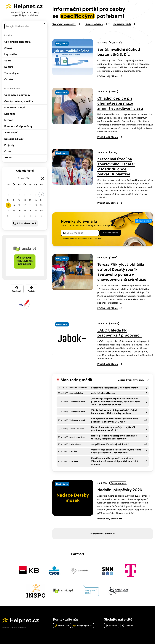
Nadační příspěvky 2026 (120, 490)
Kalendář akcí (25, 171)
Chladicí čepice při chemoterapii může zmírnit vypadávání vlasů (120, 103)
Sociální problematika (17, 42)
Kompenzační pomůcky (18, 126)
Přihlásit (110, 233)
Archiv (8, 158)
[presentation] (73, 57)
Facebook (17, 289)
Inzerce (9, 120)
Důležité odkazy (14, 139)
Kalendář (10, 114)
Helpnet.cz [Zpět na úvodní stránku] (28, 6)
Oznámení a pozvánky (17, 95)
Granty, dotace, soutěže (19, 101)
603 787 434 (62, 625)
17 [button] (8, 205)
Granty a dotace (94, 24)
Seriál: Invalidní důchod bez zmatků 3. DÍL (119, 52)
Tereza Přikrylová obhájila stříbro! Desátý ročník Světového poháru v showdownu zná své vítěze (122, 272)
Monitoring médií (15, 108)
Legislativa (11, 54)
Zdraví (8, 48)
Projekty (9, 145)
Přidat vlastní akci (26, 223)
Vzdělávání (11, 133)
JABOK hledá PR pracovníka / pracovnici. (119, 333)
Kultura (9, 67)
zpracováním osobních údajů (91, 238)
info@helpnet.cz (83, 625)
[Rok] (28, 178)
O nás (8, 151)
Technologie (12, 73)
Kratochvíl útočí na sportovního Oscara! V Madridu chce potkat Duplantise (116, 167)
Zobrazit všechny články (131, 380)
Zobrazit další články (101, 534)
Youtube (31, 289)
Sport (8, 61)
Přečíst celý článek (108, 76)
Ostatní (9, 79)
